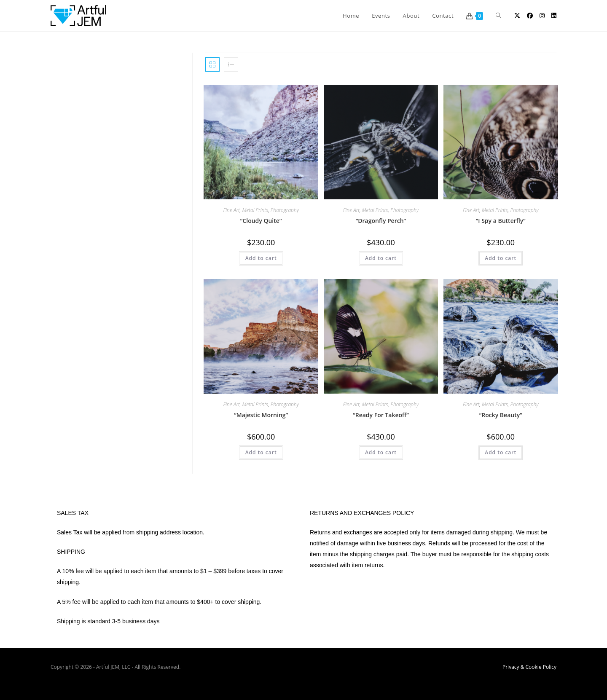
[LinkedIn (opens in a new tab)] (554, 16)
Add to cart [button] (261, 258)
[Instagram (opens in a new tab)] (542, 16)
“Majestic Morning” (261, 415)
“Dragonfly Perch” (381, 221)
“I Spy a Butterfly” (501, 221)
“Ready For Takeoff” (381, 415)
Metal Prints (255, 210)
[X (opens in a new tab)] (517, 16)
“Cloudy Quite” (261, 221)
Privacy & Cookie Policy (529, 667)
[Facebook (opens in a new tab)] (530, 16)
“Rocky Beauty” (501, 415)
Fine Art (231, 210)
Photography (285, 210)
